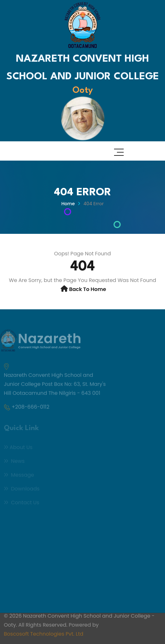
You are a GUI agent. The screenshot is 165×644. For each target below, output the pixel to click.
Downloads (22, 489)
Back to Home (88, 289)
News (14, 462)
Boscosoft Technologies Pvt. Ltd (44, 633)
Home (68, 204)
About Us (18, 448)
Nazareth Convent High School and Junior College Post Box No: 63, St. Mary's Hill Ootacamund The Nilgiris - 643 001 (55, 385)
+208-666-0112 (30, 408)
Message (19, 476)
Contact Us (22, 503)
